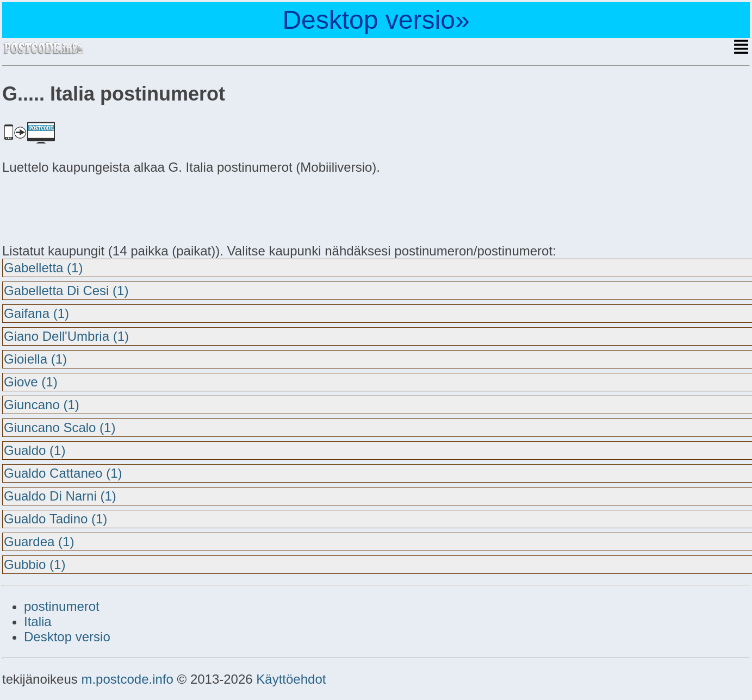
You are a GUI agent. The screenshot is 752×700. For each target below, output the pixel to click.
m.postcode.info (127, 679)
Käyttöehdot (291, 679)
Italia (38, 621)
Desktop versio (67, 637)
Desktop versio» (376, 20)
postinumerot (62, 606)
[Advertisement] (89, 208)
